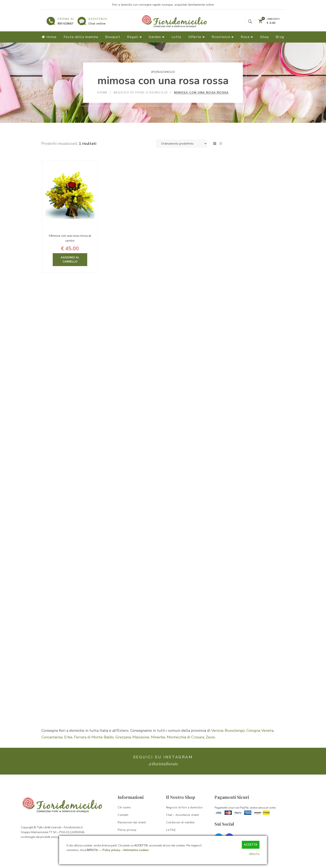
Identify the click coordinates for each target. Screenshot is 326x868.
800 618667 (65, 24)
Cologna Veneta (260, 742)
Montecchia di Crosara (185, 749)
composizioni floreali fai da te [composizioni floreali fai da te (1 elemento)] (249, 502)
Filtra (239, 230)
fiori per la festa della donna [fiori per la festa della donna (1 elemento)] (249, 533)
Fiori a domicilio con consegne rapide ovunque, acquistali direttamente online (163, 5)
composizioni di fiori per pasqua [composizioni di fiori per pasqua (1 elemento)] (251, 494)
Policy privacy (111, 850)
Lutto (240, 296)
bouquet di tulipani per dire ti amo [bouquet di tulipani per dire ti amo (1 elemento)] (252, 471)
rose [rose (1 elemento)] (264, 679)
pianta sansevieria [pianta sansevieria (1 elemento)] (242, 640)
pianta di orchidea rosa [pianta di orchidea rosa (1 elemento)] (245, 633)
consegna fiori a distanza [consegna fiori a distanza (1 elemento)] (247, 510)
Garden (243, 311)
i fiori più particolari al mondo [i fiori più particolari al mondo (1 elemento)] (249, 587)
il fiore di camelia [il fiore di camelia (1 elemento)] (241, 602)
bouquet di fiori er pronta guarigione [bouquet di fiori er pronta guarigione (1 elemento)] (254, 456)
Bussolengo (235, 742)
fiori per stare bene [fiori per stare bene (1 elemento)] (243, 564)
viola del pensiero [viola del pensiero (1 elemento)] (242, 702)
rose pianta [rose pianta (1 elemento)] (237, 687)
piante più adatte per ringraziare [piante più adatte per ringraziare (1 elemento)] (251, 648)
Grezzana (123, 749)
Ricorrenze (248, 304)
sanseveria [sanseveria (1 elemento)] (256, 687)
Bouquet (243, 281)
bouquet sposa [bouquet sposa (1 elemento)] (240, 479)
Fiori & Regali (249, 266)
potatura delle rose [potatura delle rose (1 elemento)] (243, 656)
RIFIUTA (254, 854)
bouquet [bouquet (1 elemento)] (256, 448)
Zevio (210, 749)
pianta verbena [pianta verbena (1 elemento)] (268, 640)
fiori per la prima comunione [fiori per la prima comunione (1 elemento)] (248, 548)
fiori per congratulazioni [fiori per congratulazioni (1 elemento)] (246, 525)
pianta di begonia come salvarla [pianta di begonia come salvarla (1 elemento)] (251, 617)
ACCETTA (251, 845)
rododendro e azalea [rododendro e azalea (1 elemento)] (244, 679)
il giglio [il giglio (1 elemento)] (261, 602)
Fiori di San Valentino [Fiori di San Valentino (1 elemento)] (263, 517)
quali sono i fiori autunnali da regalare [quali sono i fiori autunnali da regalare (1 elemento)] (255, 664)
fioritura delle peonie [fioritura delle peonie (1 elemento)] (244, 571)
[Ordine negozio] (182, 144)
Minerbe (158, 749)
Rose (240, 274)
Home (239, 259)
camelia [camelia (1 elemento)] (235, 487)
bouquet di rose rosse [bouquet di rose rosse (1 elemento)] (244, 464)
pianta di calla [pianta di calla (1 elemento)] (239, 625)
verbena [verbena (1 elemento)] (269, 694)
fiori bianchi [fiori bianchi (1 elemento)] (238, 517)
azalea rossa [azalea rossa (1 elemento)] (238, 448)
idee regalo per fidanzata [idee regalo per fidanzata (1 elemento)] (247, 579)
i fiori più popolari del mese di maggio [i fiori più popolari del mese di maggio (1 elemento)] (255, 594)
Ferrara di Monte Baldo (94, 749)
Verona (217, 742)
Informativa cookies (136, 850)
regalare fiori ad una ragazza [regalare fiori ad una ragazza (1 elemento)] (249, 671)
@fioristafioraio (163, 776)
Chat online (97, 24)
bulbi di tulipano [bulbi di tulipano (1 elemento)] (264, 479)
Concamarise (52, 749)
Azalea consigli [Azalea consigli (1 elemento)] (253, 441)
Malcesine (141, 749)
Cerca (279, 195)
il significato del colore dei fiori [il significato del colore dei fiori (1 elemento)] (250, 610)
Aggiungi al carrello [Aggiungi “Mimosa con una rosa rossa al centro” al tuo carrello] (85, 260)
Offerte (243, 289)
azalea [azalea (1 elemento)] (234, 441)
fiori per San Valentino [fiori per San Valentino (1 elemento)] (245, 556)
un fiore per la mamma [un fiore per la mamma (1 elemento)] (245, 694)
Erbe (68, 749)
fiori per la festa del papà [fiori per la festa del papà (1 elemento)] (247, 541)
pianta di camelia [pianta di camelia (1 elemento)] (264, 625)
